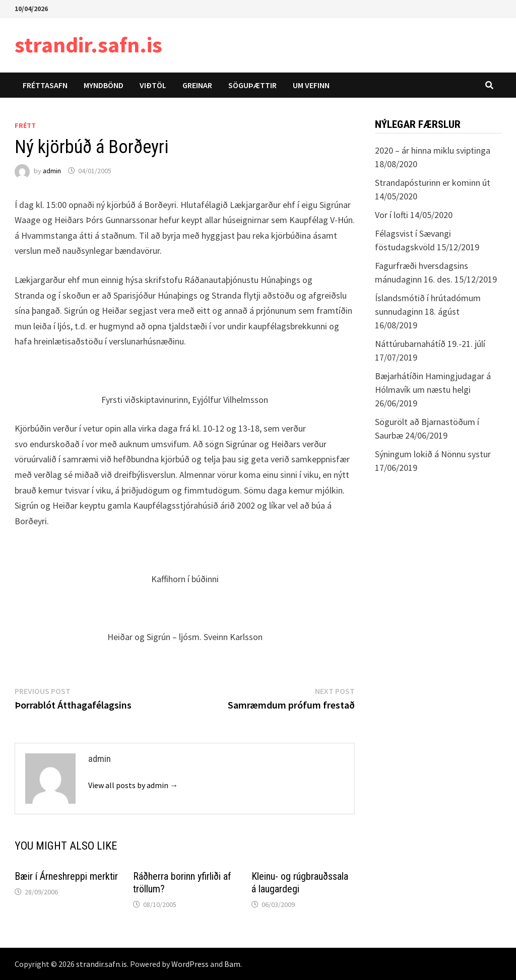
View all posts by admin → (133, 785)
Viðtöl (153, 85)
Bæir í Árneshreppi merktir (66, 876)
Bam (232, 964)
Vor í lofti (392, 215)
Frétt (25, 125)
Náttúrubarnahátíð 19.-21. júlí (430, 344)
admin (52, 171)
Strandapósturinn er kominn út (433, 183)
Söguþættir (252, 85)
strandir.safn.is (88, 45)
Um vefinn (311, 85)
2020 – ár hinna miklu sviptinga (433, 150)
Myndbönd (104, 85)
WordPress (190, 964)
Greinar (197, 85)
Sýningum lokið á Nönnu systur (433, 454)
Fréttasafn (45, 85)
